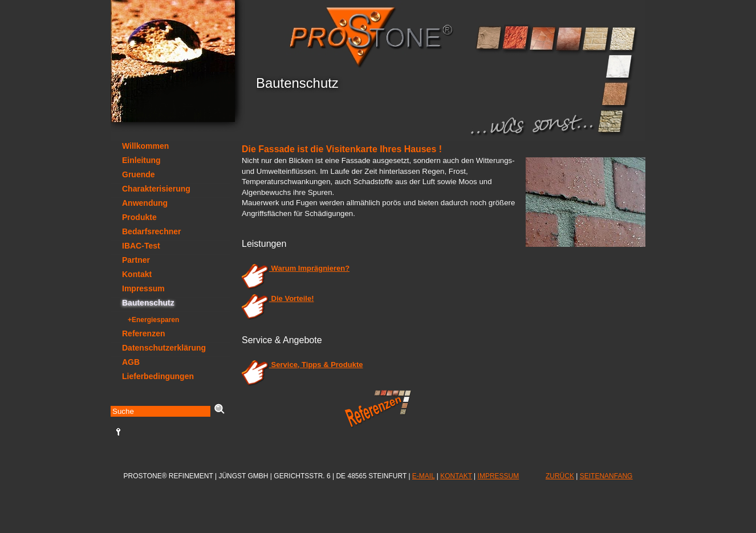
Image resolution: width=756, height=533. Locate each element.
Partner (136, 260)
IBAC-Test (141, 246)
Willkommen (145, 146)
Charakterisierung (156, 189)
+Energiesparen (153, 320)
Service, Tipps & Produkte (302, 365)
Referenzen (143, 333)
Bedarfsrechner (152, 231)
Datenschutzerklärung (164, 348)
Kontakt (137, 274)
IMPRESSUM (499, 476)
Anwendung (145, 203)
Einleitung (141, 160)
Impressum (143, 288)
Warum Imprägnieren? (296, 268)
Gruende (139, 174)
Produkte (139, 217)
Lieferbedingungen (158, 376)
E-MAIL (424, 476)
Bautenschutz (148, 303)
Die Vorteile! (278, 298)
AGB (131, 362)
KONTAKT (456, 476)
